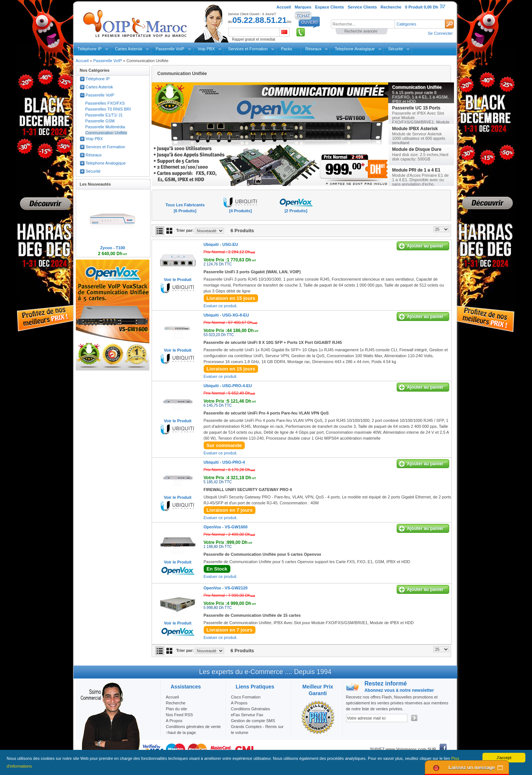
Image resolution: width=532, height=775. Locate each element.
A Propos (239, 703)
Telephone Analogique (355, 49)
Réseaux (313, 49)
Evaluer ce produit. (221, 306)
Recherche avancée (361, 31)
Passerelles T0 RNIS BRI (108, 109)
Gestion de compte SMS (253, 721)
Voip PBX (206, 49)
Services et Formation (248, 49)
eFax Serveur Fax (247, 715)
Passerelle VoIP (170, 49)
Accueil (82, 61)
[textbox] (363, 24)
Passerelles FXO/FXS (105, 103)
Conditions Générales (251, 709)
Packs (287, 49)
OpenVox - (226, 527)
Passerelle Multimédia (105, 127)
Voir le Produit (177, 280)
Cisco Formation (246, 697)
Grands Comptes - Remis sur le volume (257, 730)
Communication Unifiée (106, 133)
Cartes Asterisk (129, 49)
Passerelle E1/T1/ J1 (104, 115)
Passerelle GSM (100, 121)
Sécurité (396, 49)
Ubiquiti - (221, 244)
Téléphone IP (90, 49)
